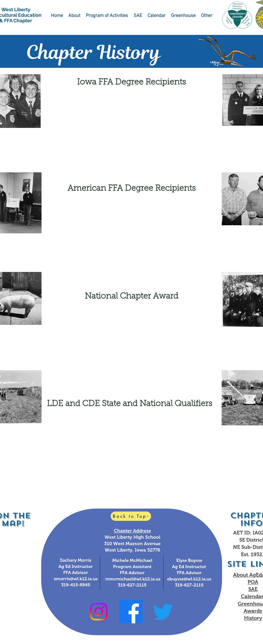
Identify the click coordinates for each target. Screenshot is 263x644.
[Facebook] (131, 612)
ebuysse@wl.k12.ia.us (189, 579)
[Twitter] (163, 612)
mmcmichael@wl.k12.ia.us (133, 579)
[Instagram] (99, 612)
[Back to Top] (131, 516)
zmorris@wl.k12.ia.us (76, 579)
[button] (74, 17)
